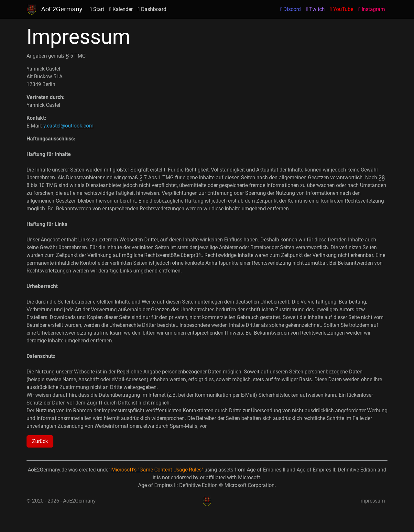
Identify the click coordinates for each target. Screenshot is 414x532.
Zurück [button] (40, 441)
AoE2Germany (54, 9)
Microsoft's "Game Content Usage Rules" (157, 470)
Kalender (121, 9)
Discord (291, 9)
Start (97, 9)
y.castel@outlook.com (68, 126)
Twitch (315, 9)
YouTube (342, 9)
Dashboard (152, 9)
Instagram (372, 9)
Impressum (372, 501)
